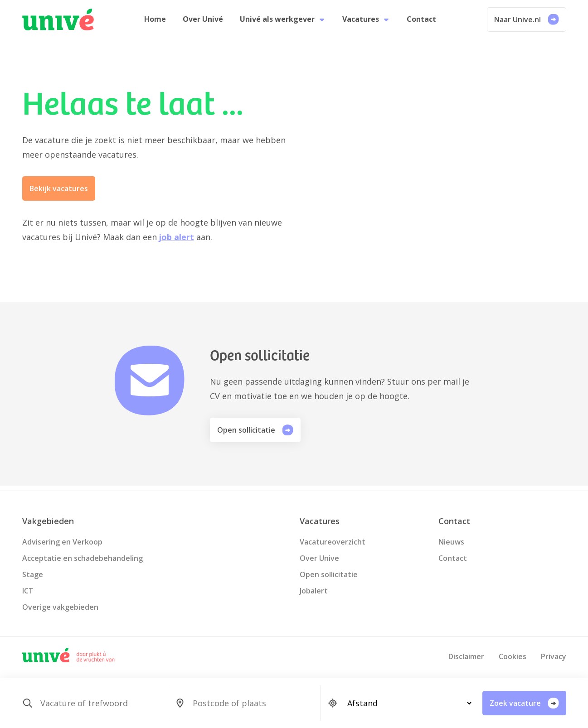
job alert (177, 242)
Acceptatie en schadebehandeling (83, 558)
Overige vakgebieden (60, 607)
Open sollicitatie (255, 435)
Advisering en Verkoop (62, 542)
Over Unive (319, 558)
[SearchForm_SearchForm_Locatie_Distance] (406, 703)
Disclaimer (466, 656)
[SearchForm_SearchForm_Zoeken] (100, 703)
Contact (417, 22)
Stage (33, 574)
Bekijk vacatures (59, 193)
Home (160, 22)
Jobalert (314, 591)
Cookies (513, 656)
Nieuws (451, 542)
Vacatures (364, 22)
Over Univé (205, 22)
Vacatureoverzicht (333, 542)
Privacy (554, 656)
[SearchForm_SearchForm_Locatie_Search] (253, 703)
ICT (28, 591)
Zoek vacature (524, 703)
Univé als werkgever (283, 22)
